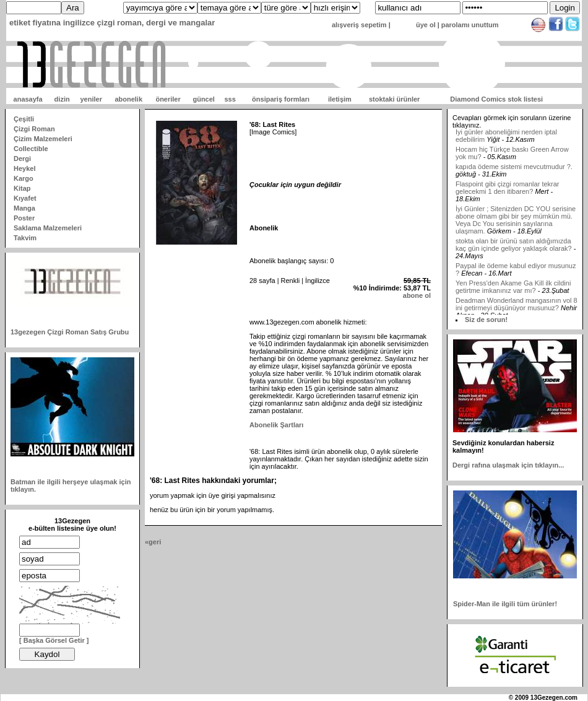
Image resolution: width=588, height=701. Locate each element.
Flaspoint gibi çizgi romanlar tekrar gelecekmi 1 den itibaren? (508, 191)
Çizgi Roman (34, 129)
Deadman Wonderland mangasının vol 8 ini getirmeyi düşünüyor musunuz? (517, 307)
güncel (203, 99)
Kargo (24, 178)
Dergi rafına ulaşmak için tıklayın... (508, 465)
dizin (62, 99)
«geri (153, 542)
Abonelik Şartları (276, 425)
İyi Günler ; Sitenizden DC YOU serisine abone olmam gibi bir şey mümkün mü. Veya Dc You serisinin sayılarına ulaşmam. (516, 223)
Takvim (25, 238)
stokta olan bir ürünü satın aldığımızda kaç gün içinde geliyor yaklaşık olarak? (514, 248)
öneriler (168, 99)
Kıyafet (25, 198)
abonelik (128, 99)
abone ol (417, 295)
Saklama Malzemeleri (48, 228)
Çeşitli (24, 119)
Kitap (22, 188)
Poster (24, 218)
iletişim (340, 99)
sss (230, 99)
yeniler (91, 99)
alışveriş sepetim (359, 25)
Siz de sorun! (486, 320)
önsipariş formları (281, 99)
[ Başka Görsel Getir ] (54, 640)
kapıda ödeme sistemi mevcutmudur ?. (514, 170)
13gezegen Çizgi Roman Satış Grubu (70, 332)
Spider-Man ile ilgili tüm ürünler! (505, 604)
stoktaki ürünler (395, 99)
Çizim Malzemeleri (43, 139)
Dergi (22, 159)
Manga (24, 208)
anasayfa (28, 99)
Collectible (31, 149)
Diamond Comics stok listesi (496, 99)
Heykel (24, 168)
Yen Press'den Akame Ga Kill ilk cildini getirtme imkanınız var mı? (513, 290)
